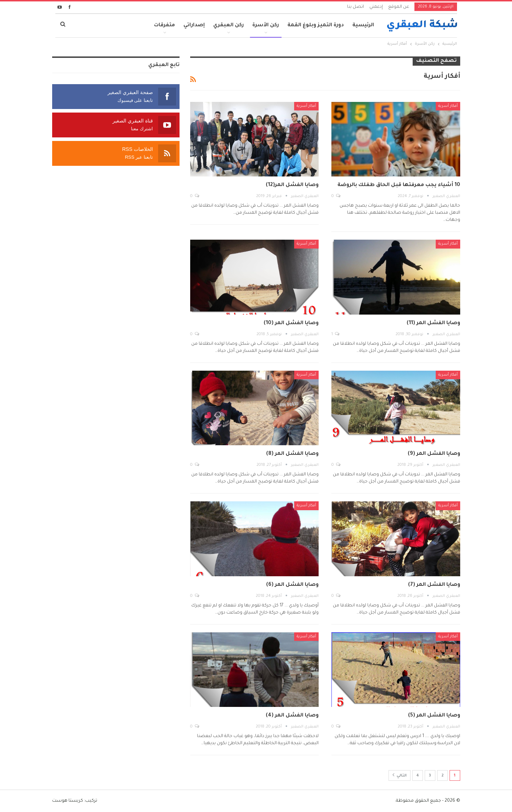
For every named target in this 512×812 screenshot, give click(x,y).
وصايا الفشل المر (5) (434, 716)
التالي (400, 775)
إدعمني (376, 7)
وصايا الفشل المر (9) (434, 454)
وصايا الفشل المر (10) (291, 323)
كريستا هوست (68, 801)
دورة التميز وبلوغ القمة (316, 26)
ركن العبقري (229, 26)
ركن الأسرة (266, 26)
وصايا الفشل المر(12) (292, 185)
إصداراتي (194, 26)
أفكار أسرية (448, 106)
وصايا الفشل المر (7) (434, 585)
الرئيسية (363, 26)
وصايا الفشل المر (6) (292, 585)
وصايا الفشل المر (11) (433, 323)
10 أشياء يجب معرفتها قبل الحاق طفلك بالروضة (399, 185)
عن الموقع (399, 7)
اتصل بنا (356, 7)
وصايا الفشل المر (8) (292, 454)
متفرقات (164, 26)
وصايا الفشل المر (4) (292, 716)
